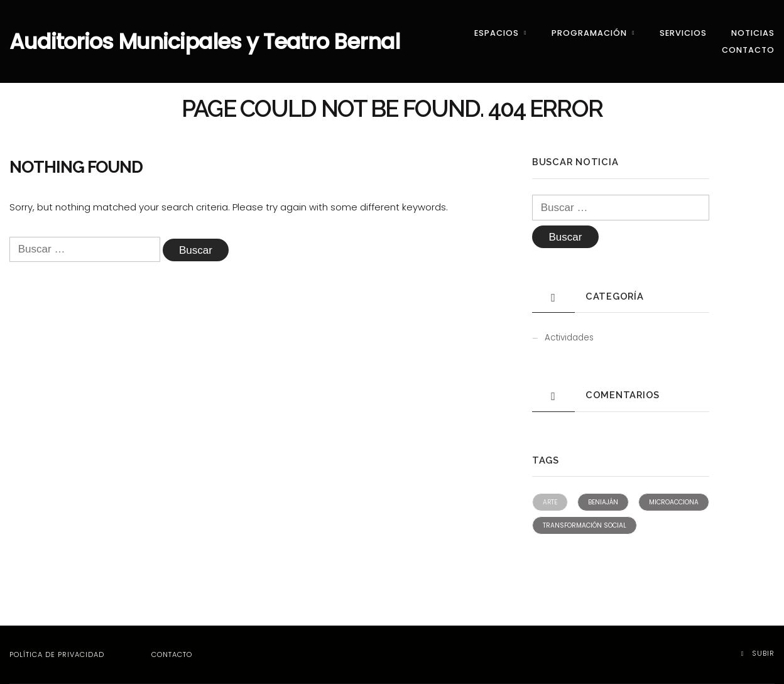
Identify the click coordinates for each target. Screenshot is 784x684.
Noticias (753, 33)
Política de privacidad (57, 654)
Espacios (497, 33)
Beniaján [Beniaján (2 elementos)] (603, 502)
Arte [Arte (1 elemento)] (550, 502)
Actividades (569, 338)
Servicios (683, 33)
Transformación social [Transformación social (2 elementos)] (585, 525)
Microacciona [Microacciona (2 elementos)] (674, 502)
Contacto (748, 50)
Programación (589, 33)
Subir (758, 653)
